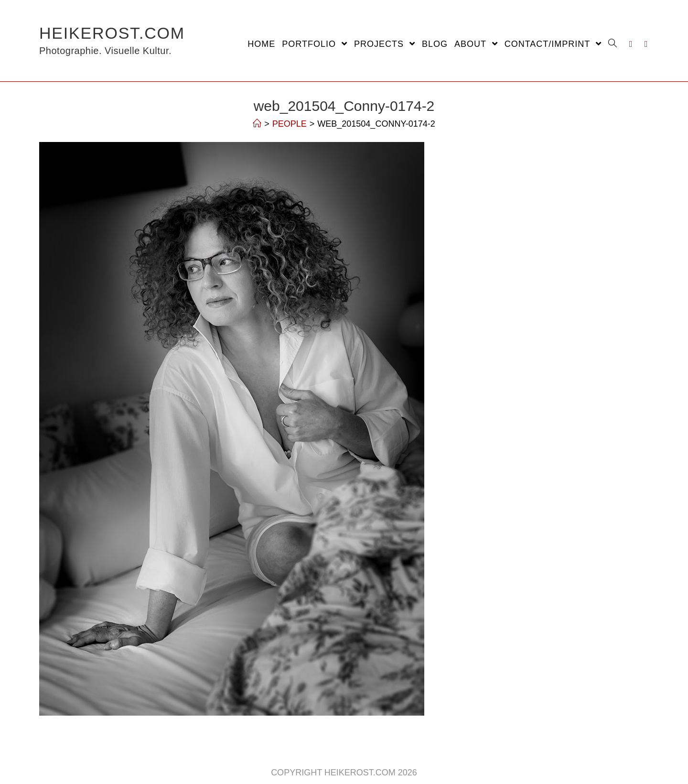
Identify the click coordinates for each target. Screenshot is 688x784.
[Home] (257, 124)
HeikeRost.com (112, 41)
